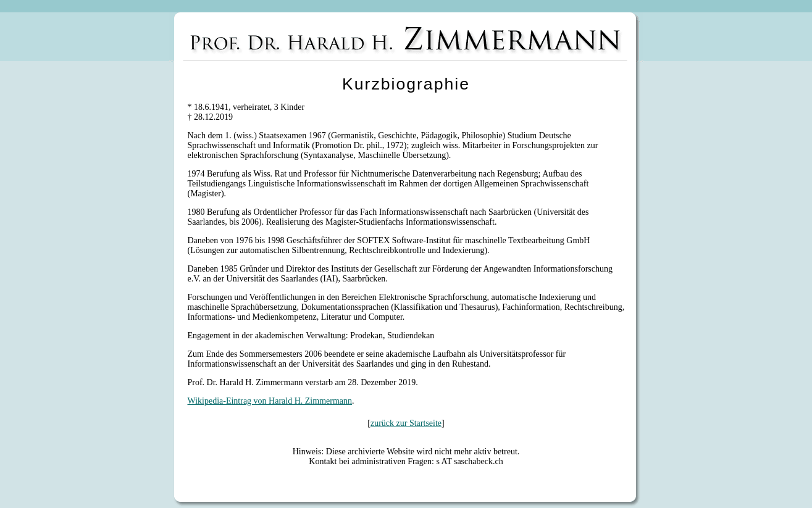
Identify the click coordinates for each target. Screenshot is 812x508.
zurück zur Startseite (406, 423)
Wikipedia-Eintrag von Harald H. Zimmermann (270, 401)
